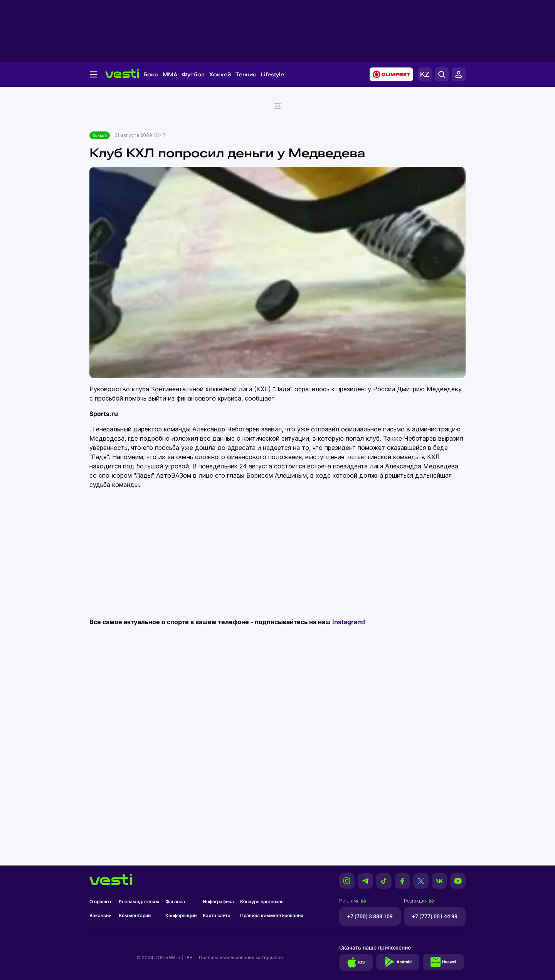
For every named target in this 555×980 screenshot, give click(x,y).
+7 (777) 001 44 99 (435, 916)
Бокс (151, 74)
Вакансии (100, 915)
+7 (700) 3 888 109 (370, 916)
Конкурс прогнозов (262, 902)
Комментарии (135, 915)
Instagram (348, 622)
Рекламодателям (139, 902)
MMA (170, 74)
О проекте (101, 902)
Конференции (181, 915)
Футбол (193, 74)
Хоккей (220, 74)
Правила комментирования (272, 915)
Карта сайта (217, 915)
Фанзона (175, 902)
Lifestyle (272, 74)
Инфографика (218, 902)
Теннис (246, 74)
